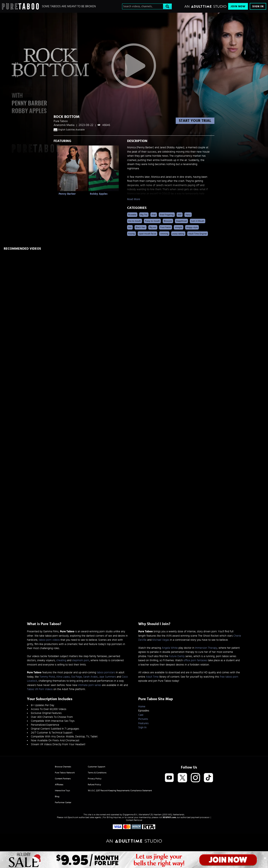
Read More (134, 199)
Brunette (132, 215)
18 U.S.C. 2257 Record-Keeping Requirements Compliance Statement (120, 790)
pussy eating (178, 234)
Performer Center (63, 802)
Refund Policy (94, 785)
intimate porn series (90, 685)
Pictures (143, 719)
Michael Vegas (161, 640)
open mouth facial (147, 234)
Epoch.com (73, 817)
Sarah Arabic (91, 677)
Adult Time (152, 677)
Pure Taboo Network (65, 773)
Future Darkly (177, 656)
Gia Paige (76, 677)
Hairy (188, 215)
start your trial (195, 121)
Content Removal (134, 820)
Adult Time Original (198, 234)
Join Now (238, 6)
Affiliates (59, 785)
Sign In (258, 6)
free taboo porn (229, 677)
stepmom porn (81, 660)
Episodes (144, 711)
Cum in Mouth (198, 221)
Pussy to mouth (152, 221)
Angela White (170, 648)
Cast (141, 715)
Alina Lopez (63, 677)
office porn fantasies (195, 660)
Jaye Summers (108, 677)
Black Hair (141, 227)
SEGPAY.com (169, 817)
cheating (61, 660)
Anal (154, 215)
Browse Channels (63, 767)
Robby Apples (99, 194)
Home (142, 707)
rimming (164, 234)
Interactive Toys (62, 790)
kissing (131, 234)
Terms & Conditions (97, 773)
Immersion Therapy (206, 648)
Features (143, 723)
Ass (130, 227)
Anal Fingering (167, 215)
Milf (180, 215)
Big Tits (144, 215)
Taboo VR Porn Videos (40, 689)
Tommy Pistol (47, 677)
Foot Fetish (166, 227)
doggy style (192, 227)
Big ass (153, 227)
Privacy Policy (95, 779)
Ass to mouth (135, 221)
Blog (57, 796)
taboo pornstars (106, 672)
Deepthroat (181, 221)
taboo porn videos (49, 640)
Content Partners (63, 779)
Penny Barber (67, 194)
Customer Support (96, 767)
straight (179, 227)
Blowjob (168, 221)
